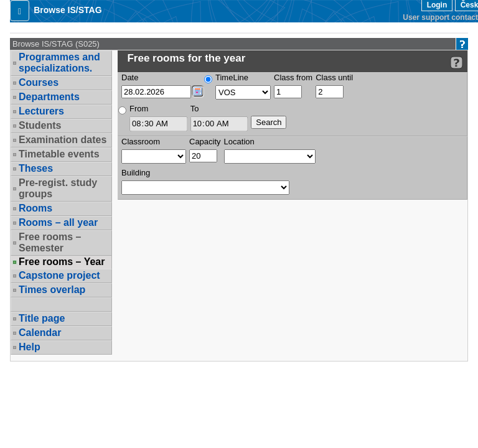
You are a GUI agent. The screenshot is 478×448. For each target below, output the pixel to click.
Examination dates (63, 140)
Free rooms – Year (62, 262)
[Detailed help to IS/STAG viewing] (457, 63)
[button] (20, 11)
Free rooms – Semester (50, 242)
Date (130, 77)
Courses (39, 82)
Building (136, 173)
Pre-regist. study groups (58, 188)
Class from (293, 77)
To (195, 109)
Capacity (205, 142)
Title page (42, 318)
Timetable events (59, 154)
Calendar (40, 333)
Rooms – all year (58, 222)
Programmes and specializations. (59, 63)
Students (40, 125)
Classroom (141, 142)
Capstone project (59, 275)
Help (30, 347)
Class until (334, 77)
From (139, 109)
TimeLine (232, 77)
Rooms (35, 208)
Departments (49, 97)
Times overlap (52, 290)
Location (239, 142)
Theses (36, 168)
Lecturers (41, 111)
